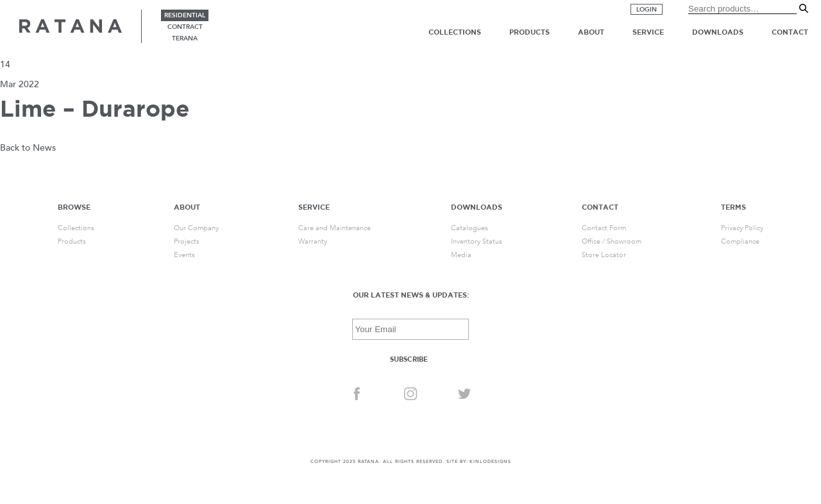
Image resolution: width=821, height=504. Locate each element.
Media (461, 255)
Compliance (740, 241)
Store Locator (604, 255)
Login (647, 10)
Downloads (718, 32)
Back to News (28, 148)
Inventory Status (477, 241)
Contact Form (604, 228)
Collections (455, 32)
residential (185, 15)
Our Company (196, 228)
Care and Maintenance (334, 228)
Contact (790, 32)
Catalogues (470, 228)
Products (529, 32)
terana (185, 38)
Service (648, 32)
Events (184, 255)
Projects (187, 241)
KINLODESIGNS (490, 462)
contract (185, 27)
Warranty (313, 241)
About (591, 32)
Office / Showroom (612, 241)
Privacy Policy (742, 228)
